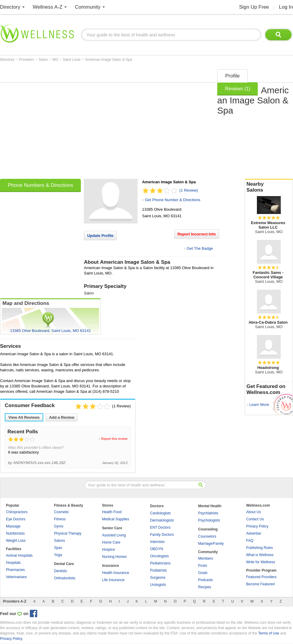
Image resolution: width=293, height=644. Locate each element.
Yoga (58, 555)
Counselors (207, 536)
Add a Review (62, 417)
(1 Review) (189, 190)
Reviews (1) (238, 89)
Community (88, 7)
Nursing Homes (114, 557)
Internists (157, 542)
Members (206, 558)
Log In (286, 7)
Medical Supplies (116, 519)
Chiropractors (17, 512)
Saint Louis (72, 60)
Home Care (111, 542)
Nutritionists (15, 533)
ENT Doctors (160, 527)
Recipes (205, 587)
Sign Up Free (254, 7)
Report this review (114, 439)
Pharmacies (15, 570)
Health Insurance (116, 573)
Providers (27, 60)
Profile (232, 76)
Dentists (60, 571)
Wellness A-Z (48, 7)
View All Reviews (24, 417)
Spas (58, 548)
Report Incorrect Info (197, 234)
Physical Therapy (68, 533)
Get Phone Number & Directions (173, 200)
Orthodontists (65, 578)
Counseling (208, 529)
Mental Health (210, 506)
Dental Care (64, 564)
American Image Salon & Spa (108, 60)
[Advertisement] (56, 122)
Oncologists (159, 556)
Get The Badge (200, 248)
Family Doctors (162, 535)
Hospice (108, 550)
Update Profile (100, 236)
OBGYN (156, 549)
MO (56, 60)
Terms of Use (269, 633)
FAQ (250, 541)
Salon (44, 60)
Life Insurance (113, 580)
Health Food (112, 512)
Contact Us (255, 519)
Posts (203, 566)
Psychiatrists (208, 513)
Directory (10, 7)
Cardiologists (160, 513)
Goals (203, 573)
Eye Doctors (16, 519)
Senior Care (112, 528)
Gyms (59, 526)
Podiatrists (158, 570)
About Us (253, 512)
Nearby (269, 187)
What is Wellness (260, 555)
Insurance (111, 566)
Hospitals (13, 563)
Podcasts (205, 580)
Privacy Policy (257, 526)
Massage (13, 526)
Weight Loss (16, 541)
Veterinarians (16, 577)
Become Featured (260, 584)
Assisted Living (114, 535)
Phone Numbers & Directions (40, 185)
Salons (60, 541)
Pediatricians (160, 563)
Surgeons (158, 578)
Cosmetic (61, 512)
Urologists (158, 585)
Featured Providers (261, 577)
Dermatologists (162, 520)
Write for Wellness (261, 562)
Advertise (254, 533)
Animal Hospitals (19, 555)
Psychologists (209, 520)
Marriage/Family (211, 544)
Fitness (60, 519)
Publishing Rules (259, 548)
